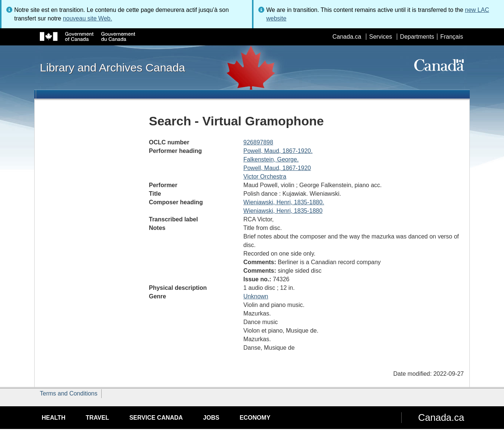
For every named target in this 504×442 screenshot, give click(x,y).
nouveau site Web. (87, 18)
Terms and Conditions (69, 393)
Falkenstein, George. (271, 159)
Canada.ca (347, 37)
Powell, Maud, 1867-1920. (278, 151)
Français (452, 37)
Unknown (256, 296)
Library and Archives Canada (112, 67)
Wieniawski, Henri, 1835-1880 (283, 211)
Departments (417, 37)
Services (381, 37)
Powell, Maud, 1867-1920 (277, 168)
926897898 (258, 142)
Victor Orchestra (265, 177)
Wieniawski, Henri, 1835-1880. (284, 202)
